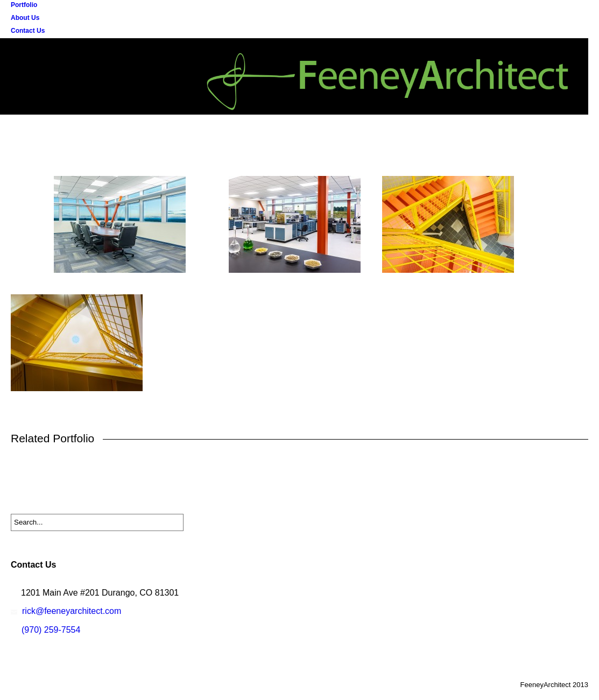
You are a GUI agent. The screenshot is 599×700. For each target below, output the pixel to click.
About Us (25, 18)
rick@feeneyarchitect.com (72, 611)
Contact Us (28, 31)
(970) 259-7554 (51, 630)
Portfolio (24, 5)
